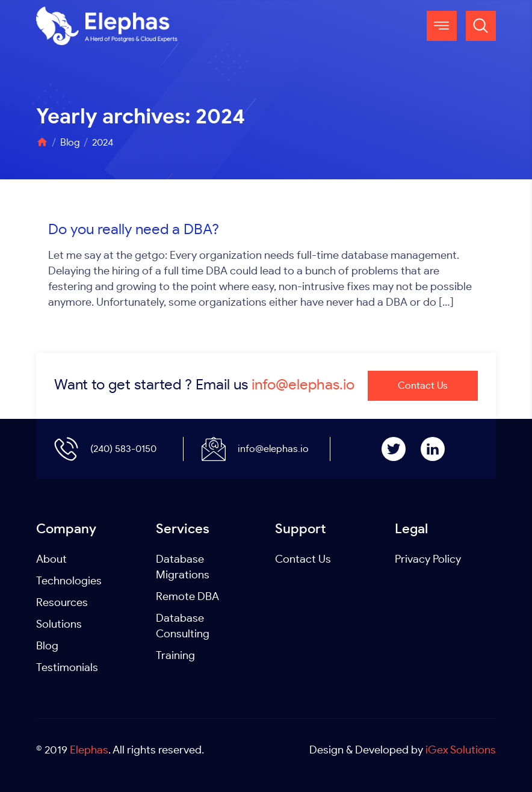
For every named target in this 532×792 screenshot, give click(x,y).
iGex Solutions (461, 750)
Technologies (69, 581)
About (51, 560)
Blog (47, 646)
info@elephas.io (303, 385)
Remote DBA (187, 597)
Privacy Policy (428, 560)
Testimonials (67, 668)
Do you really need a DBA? (134, 230)
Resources (62, 603)
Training (175, 656)
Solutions (59, 625)
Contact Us (423, 386)
